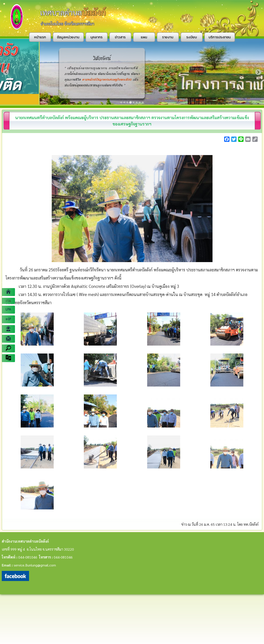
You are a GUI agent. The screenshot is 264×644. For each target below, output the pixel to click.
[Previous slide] (6, 72)
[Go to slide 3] (127, 102)
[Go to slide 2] (124, 102)
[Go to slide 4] (130, 102)
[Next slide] (258, 72)
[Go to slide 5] (134, 102)
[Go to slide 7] (140, 102)
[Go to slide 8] (143, 102)
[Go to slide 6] (137, 102)
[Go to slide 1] (121, 102)
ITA (8, 301)
